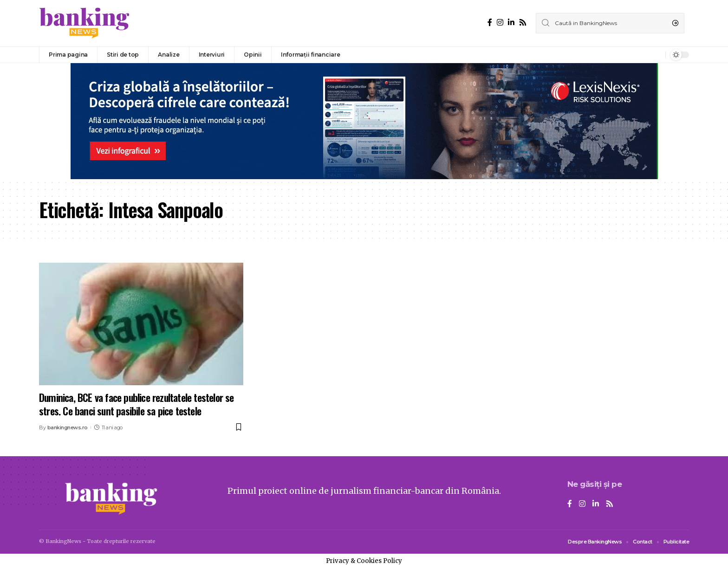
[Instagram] (500, 23)
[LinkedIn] (511, 23)
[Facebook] (490, 23)
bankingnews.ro (68, 427)
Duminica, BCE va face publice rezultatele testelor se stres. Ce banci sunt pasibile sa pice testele (136, 404)
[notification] (656, 55)
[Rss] (523, 23)
